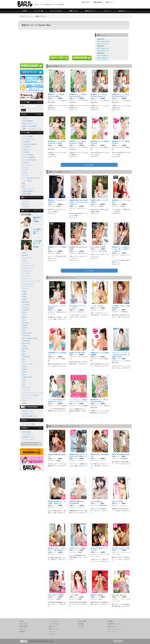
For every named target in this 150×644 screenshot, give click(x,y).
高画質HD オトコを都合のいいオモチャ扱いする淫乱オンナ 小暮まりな (121, 249)
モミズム (25, 168)
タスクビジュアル (28, 268)
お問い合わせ (111, 626)
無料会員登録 (98, 2)
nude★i (25, 325)
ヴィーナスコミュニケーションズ (33, 393)
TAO (24, 382)
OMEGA (25, 328)
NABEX (24, 369)
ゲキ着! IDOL (26, 142)
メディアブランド (28, 286)
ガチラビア (26, 201)
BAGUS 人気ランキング (30, 123)
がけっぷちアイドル (29, 188)
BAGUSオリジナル (28, 411)
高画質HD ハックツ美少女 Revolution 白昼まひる (99, 95)
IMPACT (25, 317)
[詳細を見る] (52, 110)
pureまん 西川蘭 (117, 501)
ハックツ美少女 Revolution (31, 178)
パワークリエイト (28, 364)
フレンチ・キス (27, 279)
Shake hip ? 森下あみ (119, 595)
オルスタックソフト (29, 266)
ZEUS (24, 354)
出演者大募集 (82, 621)
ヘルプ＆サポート (28, 434)
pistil (24, 330)
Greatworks (26, 310)
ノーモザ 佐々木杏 (97, 306)
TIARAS (25, 346)
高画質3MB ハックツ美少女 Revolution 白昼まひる (121, 95)
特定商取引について (29, 437)
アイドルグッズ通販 (29, 424)
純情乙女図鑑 (26, 194)
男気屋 (24, 292)
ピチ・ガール (26, 273)
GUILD (24, 312)
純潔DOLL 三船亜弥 (97, 595)
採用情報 (81, 624)
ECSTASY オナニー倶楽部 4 (78, 548)
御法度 (24, 403)
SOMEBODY (26, 341)
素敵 (24, 183)
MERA (24, 253)
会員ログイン (109, 2)
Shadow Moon (27, 333)
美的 (24, 186)
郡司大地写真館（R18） (30, 416)
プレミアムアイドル (29, 139)
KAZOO (25, 372)
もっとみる (89, 165)
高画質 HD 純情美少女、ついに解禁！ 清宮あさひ (57, 502)
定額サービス (53, 626)
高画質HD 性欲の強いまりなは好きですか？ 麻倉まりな (78, 455)
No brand (25, 323)
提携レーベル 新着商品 (29, 126)
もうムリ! (25, 175)
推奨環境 (22, 632)
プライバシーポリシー (29, 440)
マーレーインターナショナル (31, 281)
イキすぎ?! (26, 207)
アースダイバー (27, 258)
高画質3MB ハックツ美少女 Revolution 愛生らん (78, 95)
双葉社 (24, 297)
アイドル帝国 (73, 595)
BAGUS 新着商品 (28, 121)
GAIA (24, 375)
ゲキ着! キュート (28, 150)
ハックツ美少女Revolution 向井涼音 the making (57, 401)
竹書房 (24, 294)
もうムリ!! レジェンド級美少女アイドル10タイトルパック (79, 401)
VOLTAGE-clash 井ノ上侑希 (121, 548)
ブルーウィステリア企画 (30, 395)
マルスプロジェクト (29, 284)
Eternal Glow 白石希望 (98, 247)
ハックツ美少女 (27, 181)
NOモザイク (26, 204)
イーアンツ (26, 390)
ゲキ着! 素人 (26, 152)
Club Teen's (26, 305)
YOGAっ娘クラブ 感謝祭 (56, 595)
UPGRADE (25, 349)
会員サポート (53, 634)
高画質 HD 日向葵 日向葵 (77, 353)
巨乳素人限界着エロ (29, 191)
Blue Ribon (26, 302)
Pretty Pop (26, 162)
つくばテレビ (26, 271)
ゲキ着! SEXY (26, 147)
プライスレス (26, 276)
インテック (26, 263)
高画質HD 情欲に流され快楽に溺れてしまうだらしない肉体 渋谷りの (78, 202)
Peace (24, 380)
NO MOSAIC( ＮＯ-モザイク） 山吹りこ (78, 307)
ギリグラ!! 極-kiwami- (29, 160)
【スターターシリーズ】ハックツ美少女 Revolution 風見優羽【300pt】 (121, 355)
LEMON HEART (27, 377)
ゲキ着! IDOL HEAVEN (29, 144)
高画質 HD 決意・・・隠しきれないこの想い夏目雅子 (57, 549)
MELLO (25, 173)
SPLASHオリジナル (28, 413)
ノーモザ (25, 170)
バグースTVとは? (54, 624)
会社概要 (110, 621)
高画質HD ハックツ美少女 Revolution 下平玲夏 (78, 142)
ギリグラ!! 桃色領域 (28, 157)
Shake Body (26, 336)
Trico (24, 385)
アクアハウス (26, 387)
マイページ (52, 632)
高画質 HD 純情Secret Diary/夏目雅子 (76, 502)
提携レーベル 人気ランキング (32, 129)
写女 (24, 362)
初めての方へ (86, 2)
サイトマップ (111, 632)
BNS (24, 359)
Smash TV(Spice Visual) (30, 338)
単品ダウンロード (54, 629)
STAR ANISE (26, 356)
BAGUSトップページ (26, 16)
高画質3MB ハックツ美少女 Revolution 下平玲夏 (57, 142)
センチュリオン (27, 165)
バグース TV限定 (27, 137)
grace (24, 260)
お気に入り (26, 118)
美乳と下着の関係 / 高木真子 (121, 454)
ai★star (25, 299)
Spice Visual (26, 343)
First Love (25, 307)
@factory (25, 255)
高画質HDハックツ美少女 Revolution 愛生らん (56, 95)
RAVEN (24, 367)
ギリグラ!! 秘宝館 (28, 155)
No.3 (24, 320)
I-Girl (24, 315)
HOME (21, 621)
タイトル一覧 (53, 621)
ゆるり (24, 400)
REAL (24, 351)
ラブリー (25, 289)
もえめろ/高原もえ (97, 501)
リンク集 (81, 626)
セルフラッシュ (27, 398)
